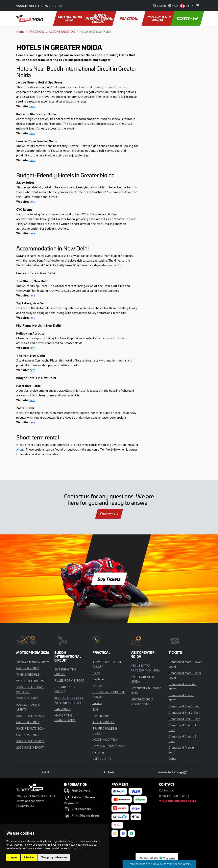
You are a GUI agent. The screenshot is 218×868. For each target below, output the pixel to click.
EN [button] (186, 6)
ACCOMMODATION (62, 32)
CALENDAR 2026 (28, 668)
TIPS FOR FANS (27, 698)
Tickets (109, 772)
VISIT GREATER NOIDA (159, 18)
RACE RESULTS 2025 (30, 741)
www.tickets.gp (172, 772)
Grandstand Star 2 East (184, 713)
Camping (98, 752)
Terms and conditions (30, 801)
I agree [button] (13, 857)
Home (20, 32)
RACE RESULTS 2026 (30, 716)
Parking (97, 703)
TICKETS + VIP (187, 18)
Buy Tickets (109, 579)
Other (172, 759)
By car (96, 673)
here (32, 106)
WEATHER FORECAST (31, 681)
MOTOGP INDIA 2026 (70, 18)
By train (97, 686)
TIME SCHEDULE (28, 674)
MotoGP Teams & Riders (33, 662)
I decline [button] (29, 857)
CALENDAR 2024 (28, 722)
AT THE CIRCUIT (104, 722)
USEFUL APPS (102, 759)
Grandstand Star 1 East (184, 706)
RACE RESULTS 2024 (30, 728)
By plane (98, 679)
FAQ (46, 772)
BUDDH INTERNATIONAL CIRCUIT (99, 18)
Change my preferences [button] (54, 857)
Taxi (95, 709)
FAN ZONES (62, 709)
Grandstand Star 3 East (184, 719)
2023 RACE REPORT (30, 747)
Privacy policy (25, 806)
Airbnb (20, 449)
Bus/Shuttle (101, 716)
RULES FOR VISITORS (69, 680)
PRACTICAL (129, 18)
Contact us (109, 514)
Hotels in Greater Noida (108, 746)
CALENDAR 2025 (28, 735)
